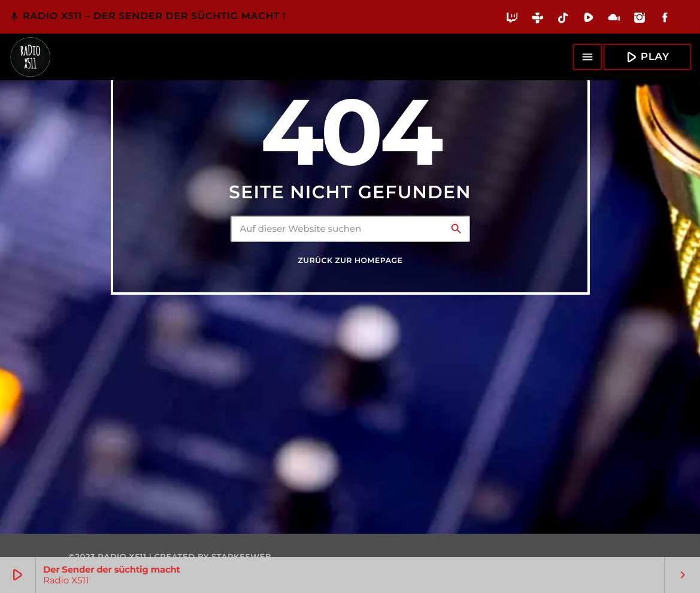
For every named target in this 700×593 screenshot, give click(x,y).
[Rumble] (589, 20)
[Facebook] (665, 20)
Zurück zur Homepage (351, 261)
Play (646, 57)
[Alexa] (684, 26)
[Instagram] (640, 20)
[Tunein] (538, 20)
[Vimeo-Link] (30, 57)
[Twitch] (512, 20)
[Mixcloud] (614, 20)
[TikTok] (563, 20)
